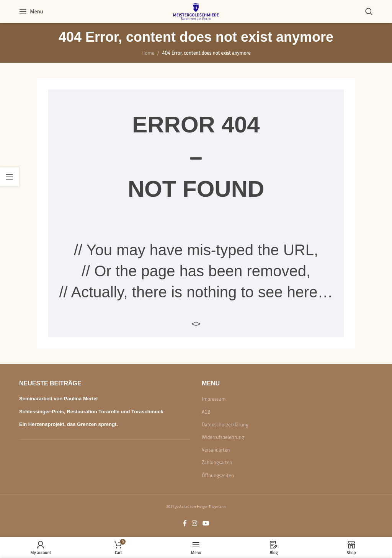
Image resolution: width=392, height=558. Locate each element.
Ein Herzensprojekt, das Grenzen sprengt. (69, 424)
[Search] (369, 11)
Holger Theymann (211, 506)
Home (148, 53)
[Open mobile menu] (31, 11)
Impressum (214, 399)
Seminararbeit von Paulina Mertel (58, 399)
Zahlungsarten (217, 462)
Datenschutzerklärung (225, 424)
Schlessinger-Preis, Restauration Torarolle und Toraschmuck (91, 412)
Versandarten (216, 450)
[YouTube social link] (206, 523)
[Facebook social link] (185, 523)
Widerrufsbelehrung (223, 437)
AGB (206, 412)
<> (196, 324)
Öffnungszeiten (218, 475)
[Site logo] (196, 11)
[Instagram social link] (195, 523)
